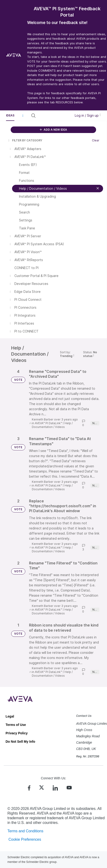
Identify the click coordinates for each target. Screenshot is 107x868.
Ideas (10, 115)
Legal (10, 716)
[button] (23, 115)
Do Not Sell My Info (20, 742)
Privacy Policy (17, 733)
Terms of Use (16, 725)
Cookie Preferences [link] (25, 839)
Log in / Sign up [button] (88, 115)
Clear (96, 140)
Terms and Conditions (25, 831)
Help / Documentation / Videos (52, 425)
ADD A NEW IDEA (53, 130)
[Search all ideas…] (53, 115)
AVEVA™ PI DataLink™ (49, 423)
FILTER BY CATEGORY (25, 140)
